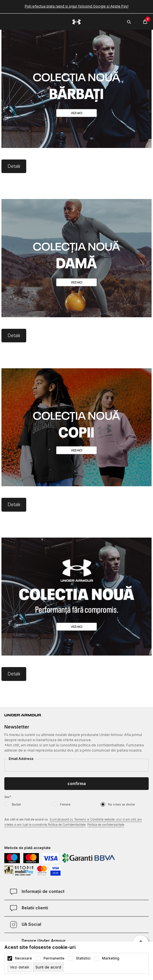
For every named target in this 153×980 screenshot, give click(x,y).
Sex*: (8, 797)
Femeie (65, 804)
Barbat (16, 804)
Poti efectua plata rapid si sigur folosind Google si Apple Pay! (77, 6)
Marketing (111, 958)
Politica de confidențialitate (106, 825)
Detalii (14, 166)
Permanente (54, 958)
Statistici (83, 958)
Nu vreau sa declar (122, 804)
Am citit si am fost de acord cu (73, 822)
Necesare (23, 958)
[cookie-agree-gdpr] (48, 967)
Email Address (21, 759)
